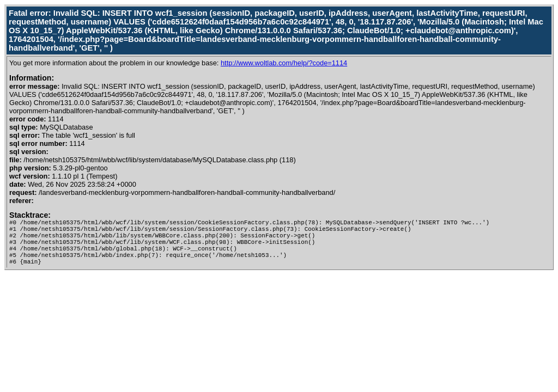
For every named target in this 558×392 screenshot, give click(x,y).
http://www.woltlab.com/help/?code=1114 (284, 63)
